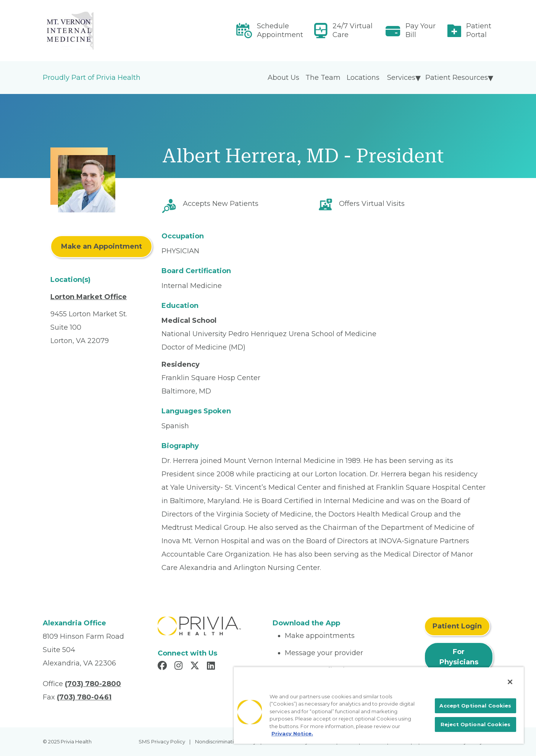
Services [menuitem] (401, 78)
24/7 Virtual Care (353, 30)
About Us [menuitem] (283, 78)
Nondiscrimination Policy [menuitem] (226, 741)
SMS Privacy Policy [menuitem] (162, 741)
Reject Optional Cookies (475, 724)
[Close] (510, 682)
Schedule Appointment (280, 30)
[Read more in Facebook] (163, 667)
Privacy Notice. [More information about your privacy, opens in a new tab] (292, 733)
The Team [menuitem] (323, 78)
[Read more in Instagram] (180, 667)
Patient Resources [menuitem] (457, 78)
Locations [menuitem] (363, 78)
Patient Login (457, 626)
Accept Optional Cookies (475, 706)
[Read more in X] (196, 667)
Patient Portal (479, 30)
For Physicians (459, 657)
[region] (379, 705)
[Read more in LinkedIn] (212, 667)
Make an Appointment (102, 246)
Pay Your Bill (421, 30)
